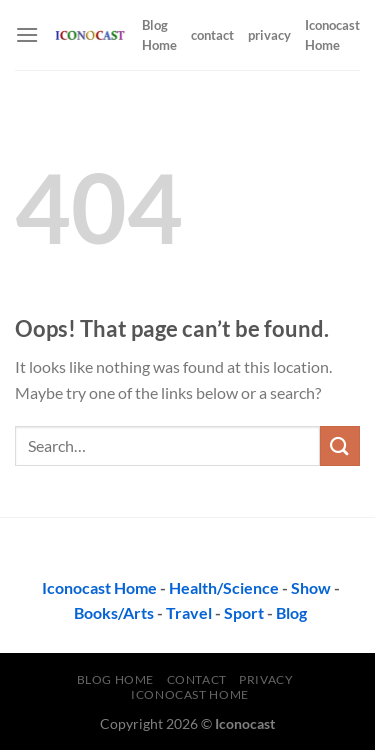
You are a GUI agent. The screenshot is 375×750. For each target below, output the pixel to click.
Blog (291, 612)
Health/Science (224, 587)
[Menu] (27, 34)
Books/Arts (114, 612)
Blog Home (159, 35)
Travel (189, 612)
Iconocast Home (332, 35)
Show (311, 587)
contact (212, 35)
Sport (244, 612)
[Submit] (340, 445)
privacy (269, 35)
